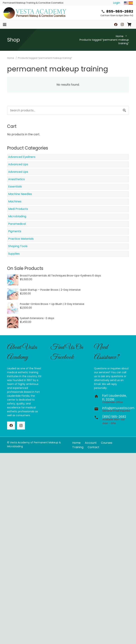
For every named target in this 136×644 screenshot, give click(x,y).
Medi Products (18, 209)
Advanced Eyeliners (22, 157)
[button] (5, 25)
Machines (15, 201)
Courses (107, 443)
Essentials (15, 187)
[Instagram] (122, 25)
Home (120, 36)
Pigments (15, 231)
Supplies (14, 254)
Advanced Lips (18, 164)
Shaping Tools (18, 246)
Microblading (17, 216)
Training (78, 447)
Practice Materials (21, 239)
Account (91, 443)
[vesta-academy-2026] (35, 13)
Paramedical (17, 224)
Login (117, 3)
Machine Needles (20, 194)
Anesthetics (16, 179)
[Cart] (129, 25)
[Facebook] (116, 25)
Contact (93, 447)
